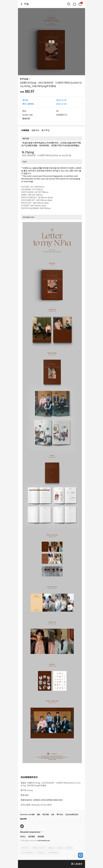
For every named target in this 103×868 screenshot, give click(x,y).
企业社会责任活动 (72, 814)
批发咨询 (41, 836)
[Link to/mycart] (80, 4)
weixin (60, 848)
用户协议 (60, 814)
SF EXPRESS (53, 853)
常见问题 (46, 814)
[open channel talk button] (80, 855)
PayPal (69, 848)
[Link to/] (74, 4)
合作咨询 (32, 836)
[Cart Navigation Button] (80, 4)
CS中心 (23, 836)
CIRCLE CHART (38, 848)
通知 (38, 814)
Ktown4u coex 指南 (27, 814)
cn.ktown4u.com (44, 840)
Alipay (51, 848)
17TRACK (40, 853)
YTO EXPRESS (27, 853)
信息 (53, 814)
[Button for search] (69, 4)
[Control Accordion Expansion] (51, 832)
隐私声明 (23, 819)
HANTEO (25, 848)
